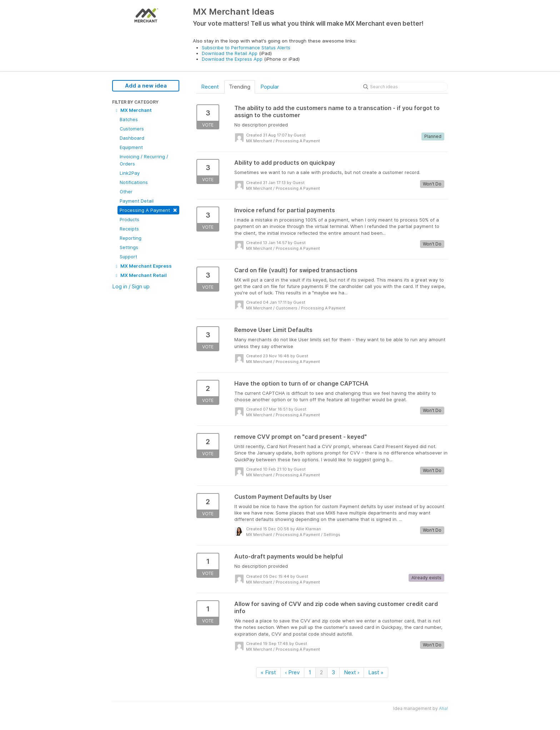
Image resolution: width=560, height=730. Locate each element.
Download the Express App (232, 59)
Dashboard (132, 138)
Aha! (443, 708)
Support (128, 257)
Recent (210, 87)
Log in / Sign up (131, 286)
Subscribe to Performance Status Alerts (246, 48)
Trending (240, 87)
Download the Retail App (230, 53)
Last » (376, 672)
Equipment (131, 147)
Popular (270, 87)
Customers (132, 129)
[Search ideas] (404, 87)
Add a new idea (146, 86)
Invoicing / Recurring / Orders (144, 160)
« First (268, 672)
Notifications (134, 182)
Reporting (131, 238)
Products (129, 219)
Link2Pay (130, 173)
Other (126, 192)
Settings (129, 247)
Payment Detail (137, 201)
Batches (129, 119)
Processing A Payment (148, 210)
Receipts (129, 229)
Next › (352, 672)
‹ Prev (292, 672)
